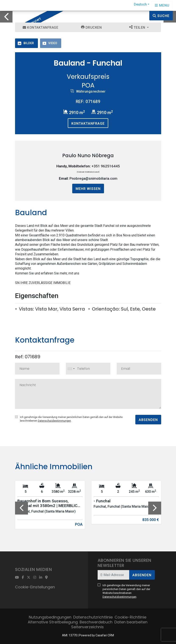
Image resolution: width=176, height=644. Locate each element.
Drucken (91, 27)
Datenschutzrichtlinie (93, 617)
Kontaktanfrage (40, 28)
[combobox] (88, 369)
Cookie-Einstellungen (35, 587)
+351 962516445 (106, 166)
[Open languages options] (162, 5)
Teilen (138, 27)
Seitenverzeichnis (87, 627)
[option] (88, 11)
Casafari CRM (105, 635)
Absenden (148, 420)
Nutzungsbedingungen (50, 617)
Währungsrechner (88, 91)
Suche (161, 16)
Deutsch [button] (140, 4)
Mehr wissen (88, 189)
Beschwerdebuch (96, 622)
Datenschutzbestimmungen (54, 421)
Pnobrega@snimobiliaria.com (93, 178)
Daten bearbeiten (131, 622)
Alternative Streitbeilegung (53, 622)
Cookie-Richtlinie (130, 617)
